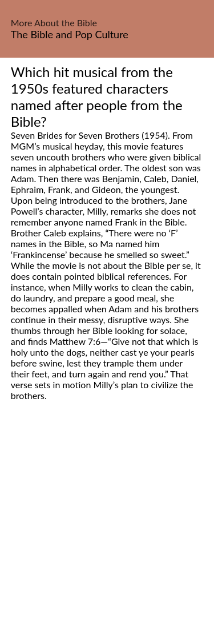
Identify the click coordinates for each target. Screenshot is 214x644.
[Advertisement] (107, 535)
